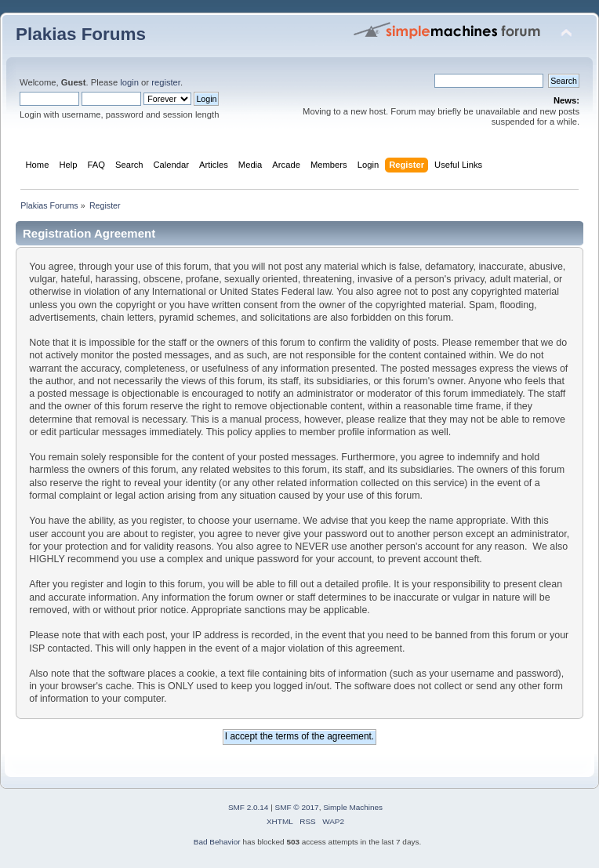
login (129, 82)
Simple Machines (353, 807)
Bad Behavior (217, 842)
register (166, 82)
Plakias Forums (81, 34)
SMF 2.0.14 (249, 807)
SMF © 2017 (297, 807)
